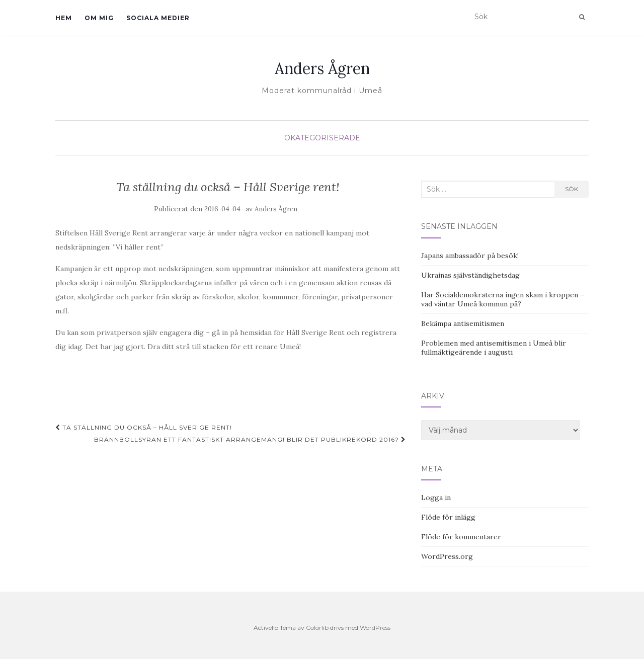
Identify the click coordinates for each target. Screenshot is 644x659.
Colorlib (317, 628)
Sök (572, 189)
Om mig (99, 18)
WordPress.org (447, 556)
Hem (64, 18)
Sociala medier (158, 18)
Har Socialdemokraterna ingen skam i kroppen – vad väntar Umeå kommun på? (503, 299)
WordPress (375, 628)
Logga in (436, 498)
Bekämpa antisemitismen (463, 323)
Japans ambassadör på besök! (470, 256)
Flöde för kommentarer (461, 537)
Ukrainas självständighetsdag (470, 275)
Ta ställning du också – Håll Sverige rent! (144, 427)
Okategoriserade (322, 138)
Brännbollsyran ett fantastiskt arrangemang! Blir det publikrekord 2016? (250, 439)
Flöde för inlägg (448, 517)
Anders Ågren (322, 68)
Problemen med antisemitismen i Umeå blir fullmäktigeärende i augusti (494, 348)
